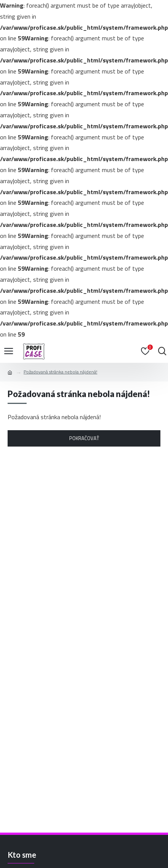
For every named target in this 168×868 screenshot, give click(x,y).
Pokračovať (84, 438)
